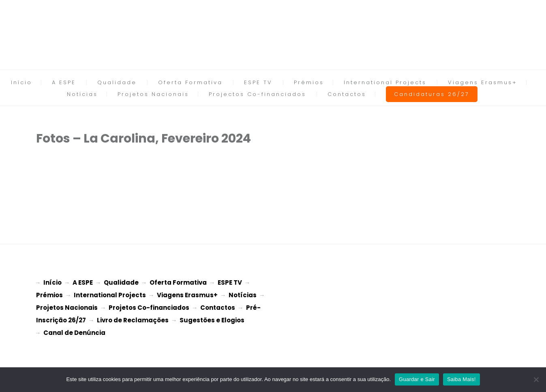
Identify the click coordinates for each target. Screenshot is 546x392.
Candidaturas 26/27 (432, 94)
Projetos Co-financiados (149, 306)
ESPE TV (258, 82)
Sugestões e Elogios (212, 318)
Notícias (82, 94)
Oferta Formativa (190, 82)
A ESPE (64, 82)
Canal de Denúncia (74, 329)
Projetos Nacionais (153, 94)
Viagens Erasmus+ (483, 82)
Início (21, 82)
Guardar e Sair (417, 379)
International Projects (385, 82)
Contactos (347, 94)
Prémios (309, 82)
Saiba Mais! (461, 379)
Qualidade (117, 82)
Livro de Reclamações (133, 318)
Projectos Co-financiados (257, 94)
